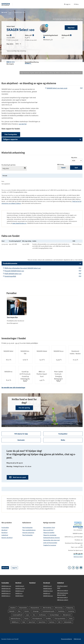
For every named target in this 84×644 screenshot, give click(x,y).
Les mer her (23, 124)
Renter (71, 618)
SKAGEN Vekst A (19, 596)
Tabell (63, 168)
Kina (34, 615)
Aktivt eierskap (59, 608)
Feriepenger (36, 611)
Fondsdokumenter (10, 263)
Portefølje (48, 618)
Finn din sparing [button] (24, 408)
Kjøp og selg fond (48, 530)
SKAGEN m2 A (19, 593)
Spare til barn (42, 622)
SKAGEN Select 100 (6, 586)
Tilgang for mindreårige (50, 535)
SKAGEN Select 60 (6, 591)
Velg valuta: (10, 44)
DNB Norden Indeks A (63, 600)
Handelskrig (61, 611)
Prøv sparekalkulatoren (29, 530)
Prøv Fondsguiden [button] (11, 134)
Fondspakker (63, 434)
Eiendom (27, 611)
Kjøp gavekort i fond (49, 527)
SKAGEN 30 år (15, 622)
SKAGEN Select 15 (6, 596)
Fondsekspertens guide (48, 611)
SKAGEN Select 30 (6, 593)
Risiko (63, 440)
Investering (71, 611)
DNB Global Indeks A (62, 597)
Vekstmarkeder (68, 622)
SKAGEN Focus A (20, 591)
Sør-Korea (52, 622)
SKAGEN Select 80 (6, 588)
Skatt (24, 622)
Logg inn (14, 568)
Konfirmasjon (42, 615)
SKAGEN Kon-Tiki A (20, 588)
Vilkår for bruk (77, 639)
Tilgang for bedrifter (49, 533)
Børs (19, 611)
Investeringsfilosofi (17, 615)
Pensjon (26, 618)
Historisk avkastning (28, 533)
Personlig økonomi (37, 618)
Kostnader (21, 440)
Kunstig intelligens (54, 615)
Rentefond (4, 533)
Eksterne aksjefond (7, 538)
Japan (28, 615)
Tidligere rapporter (10, 139)
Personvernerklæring (66, 639)
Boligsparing (70, 608)
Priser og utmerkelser (60, 618)
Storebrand (47, 583)
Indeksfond (5, 535)
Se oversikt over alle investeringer (13, 387)
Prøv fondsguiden (27, 527)
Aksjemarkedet (23, 608)
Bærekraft (12, 611)
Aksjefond (4, 530)
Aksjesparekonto (35, 608)
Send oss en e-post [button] (18, 477)
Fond (10, 13)
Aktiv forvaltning (47, 608)
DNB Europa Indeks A (63, 591)
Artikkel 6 (28, 64)
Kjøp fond (71, 28)
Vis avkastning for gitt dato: (9, 165)
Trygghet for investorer (50, 545)
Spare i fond (32, 622)
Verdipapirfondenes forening (51, 538)
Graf (76, 168)
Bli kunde (5, 568)
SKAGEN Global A (20, 586)
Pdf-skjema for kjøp (21, 434)
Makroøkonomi (67, 615)
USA (59, 622)
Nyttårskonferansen (16, 618)
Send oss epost (78, 557)
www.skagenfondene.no (19, 223)
